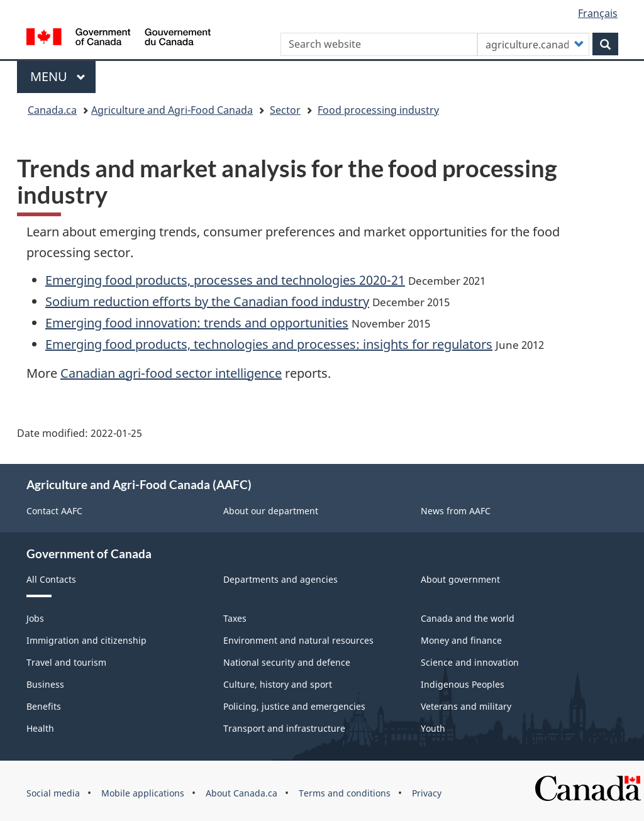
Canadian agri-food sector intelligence (171, 373)
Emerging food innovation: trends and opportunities (197, 323)
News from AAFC (456, 511)
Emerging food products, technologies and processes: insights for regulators (269, 344)
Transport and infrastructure (284, 728)
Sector (285, 110)
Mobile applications (143, 793)
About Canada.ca (241, 793)
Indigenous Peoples (463, 684)
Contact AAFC (54, 511)
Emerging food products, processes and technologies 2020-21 (225, 280)
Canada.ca (52, 110)
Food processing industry (378, 110)
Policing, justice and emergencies (294, 706)
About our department (271, 511)
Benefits (44, 706)
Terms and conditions (345, 793)
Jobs (35, 618)
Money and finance (461, 640)
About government (460, 579)
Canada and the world (468, 618)
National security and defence (287, 662)
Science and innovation (470, 662)
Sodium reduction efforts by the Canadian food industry (207, 301)
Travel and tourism (66, 662)
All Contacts (51, 579)
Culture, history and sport (278, 684)
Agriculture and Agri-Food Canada (172, 110)
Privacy (427, 793)
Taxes (235, 618)
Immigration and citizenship (86, 640)
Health (40, 728)
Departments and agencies (280, 579)
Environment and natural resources (298, 640)
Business (45, 684)
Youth (433, 728)
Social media (53, 793)
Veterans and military (466, 706)
